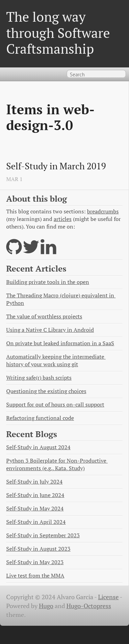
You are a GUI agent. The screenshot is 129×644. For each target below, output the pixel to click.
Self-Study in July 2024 (34, 482)
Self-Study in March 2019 (56, 166)
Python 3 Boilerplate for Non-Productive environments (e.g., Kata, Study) (57, 464)
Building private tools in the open (48, 282)
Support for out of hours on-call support (55, 405)
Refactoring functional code (40, 418)
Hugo (46, 606)
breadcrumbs (103, 212)
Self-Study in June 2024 (35, 495)
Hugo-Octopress (89, 606)
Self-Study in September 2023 (43, 535)
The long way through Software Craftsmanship (58, 33)
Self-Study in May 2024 (35, 509)
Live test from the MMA (35, 576)
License (108, 597)
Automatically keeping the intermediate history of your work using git (56, 361)
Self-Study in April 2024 (36, 522)
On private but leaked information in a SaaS (60, 343)
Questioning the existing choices (46, 391)
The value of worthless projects (44, 316)
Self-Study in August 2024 (38, 447)
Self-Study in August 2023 (38, 549)
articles (63, 219)
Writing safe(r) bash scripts (39, 378)
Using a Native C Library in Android (50, 330)
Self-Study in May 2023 (35, 562)
